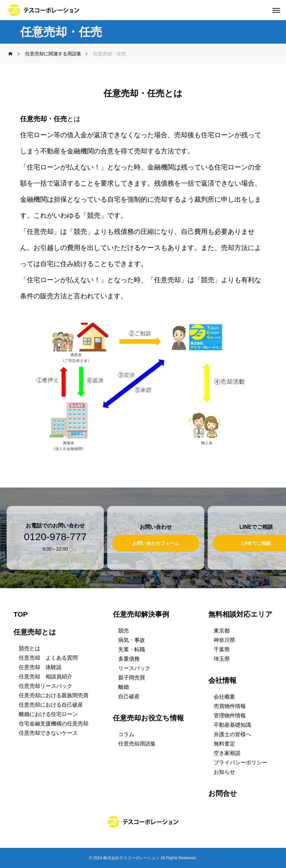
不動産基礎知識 (232, 725)
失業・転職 (132, 649)
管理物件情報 (230, 716)
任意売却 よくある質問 (48, 658)
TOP (21, 614)
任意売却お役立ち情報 (148, 718)
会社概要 (224, 697)
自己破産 (129, 696)
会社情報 (222, 680)
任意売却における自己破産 (51, 705)
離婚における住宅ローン (48, 714)
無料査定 (224, 744)
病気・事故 (132, 640)
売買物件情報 (230, 706)
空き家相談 (227, 753)
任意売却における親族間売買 (54, 695)
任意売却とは (35, 632)
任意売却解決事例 (141, 614)
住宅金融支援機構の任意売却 (54, 724)
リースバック (134, 668)
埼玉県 (222, 659)
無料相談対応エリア (240, 614)
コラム (126, 734)
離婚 (124, 687)
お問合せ (223, 793)
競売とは (29, 648)
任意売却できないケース (48, 733)
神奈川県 (224, 640)
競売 (124, 631)
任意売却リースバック (46, 686)
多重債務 (129, 659)
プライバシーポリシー (240, 762)
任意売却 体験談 (40, 667)
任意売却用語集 (137, 744)
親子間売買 (132, 678)
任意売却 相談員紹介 (46, 677)
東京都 (222, 631)
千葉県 (222, 649)
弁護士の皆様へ (232, 734)
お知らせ (224, 772)
